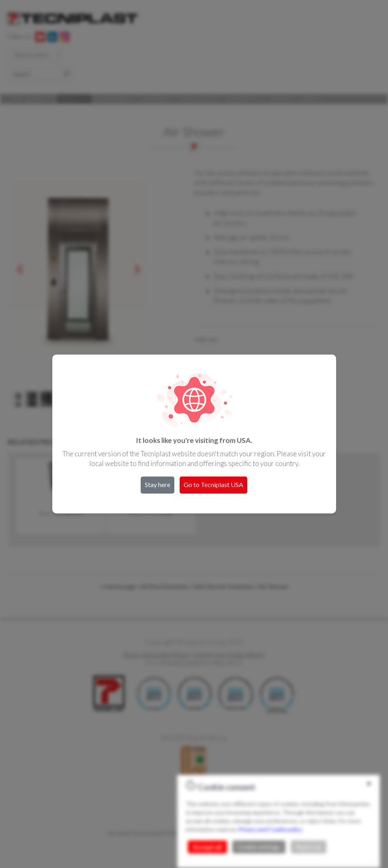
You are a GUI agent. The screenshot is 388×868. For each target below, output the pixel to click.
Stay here (158, 484)
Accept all (207, 847)
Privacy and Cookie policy (270, 829)
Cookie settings (259, 847)
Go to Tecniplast (213, 484)
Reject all (309, 847)
